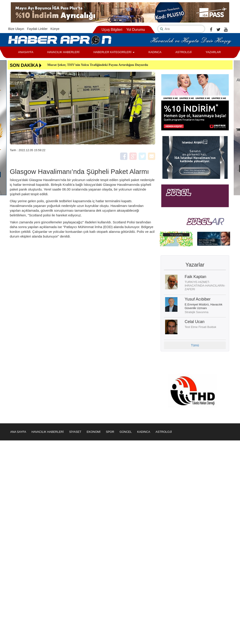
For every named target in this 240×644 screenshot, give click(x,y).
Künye (55, 29)
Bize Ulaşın (16, 29)
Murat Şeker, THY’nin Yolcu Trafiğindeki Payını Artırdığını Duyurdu (98, 65)
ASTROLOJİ (184, 52)
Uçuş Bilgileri (112, 30)
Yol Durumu (136, 30)
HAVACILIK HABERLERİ (63, 52)
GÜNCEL (126, 432)
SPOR (110, 432)
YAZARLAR (213, 52)
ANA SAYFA (18, 432)
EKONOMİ (93, 432)
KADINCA (155, 52)
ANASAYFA (26, 52)
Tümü (195, 345)
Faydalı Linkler (37, 29)
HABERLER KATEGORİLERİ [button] (114, 52)
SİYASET (75, 432)
